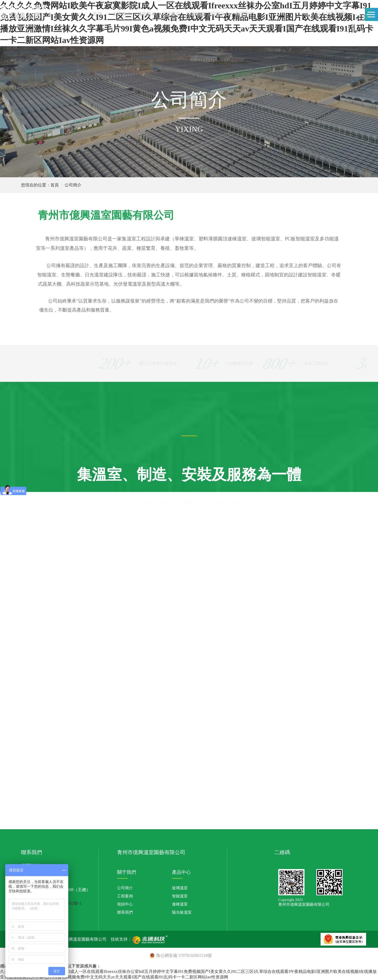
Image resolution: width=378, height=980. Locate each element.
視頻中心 (220, 14)
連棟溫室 (180, 904)
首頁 (97, 14)
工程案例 (171, 14)
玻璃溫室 (180, 888)
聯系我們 (245, 14)
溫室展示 (146, 14)
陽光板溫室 (182, 912)
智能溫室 (180, 896)
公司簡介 (122, 14)
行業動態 (196, 14)
